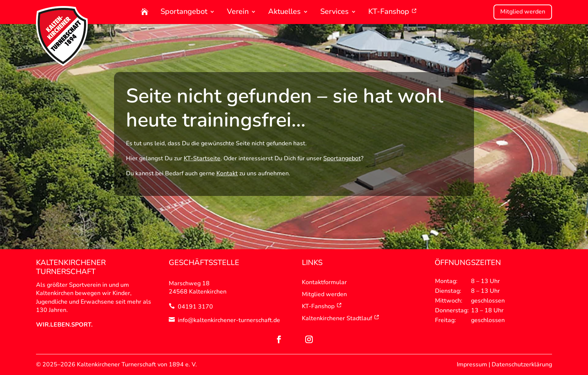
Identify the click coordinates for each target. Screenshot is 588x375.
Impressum (472, 364)
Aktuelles (284, 12)
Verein (238, 12)
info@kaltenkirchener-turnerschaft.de (229, 320)
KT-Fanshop (393, 12)
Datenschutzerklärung (522, 364)
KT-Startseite (202, 158)
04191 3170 (195, 307)
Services (334, 12)
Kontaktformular (324, 282)
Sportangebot (184, 12)
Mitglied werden (523, 12)
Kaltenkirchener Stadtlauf (341, 318)
